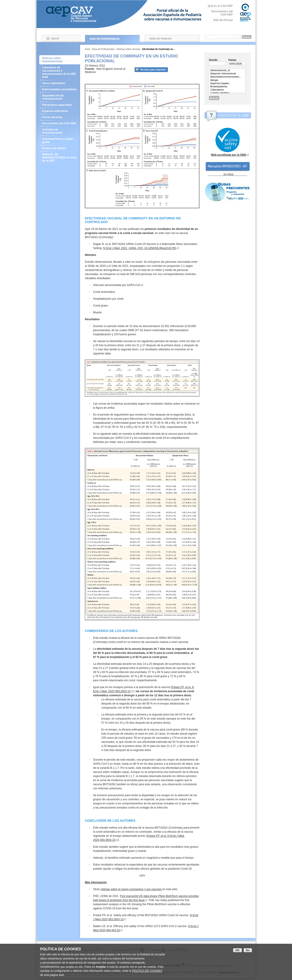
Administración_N (227, 70)
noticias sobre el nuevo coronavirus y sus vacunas (131, 889)
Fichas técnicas (60, 117)
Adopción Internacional (227, 74)
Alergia (227, 80)
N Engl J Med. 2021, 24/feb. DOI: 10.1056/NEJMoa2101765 (140, 248)
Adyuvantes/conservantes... (227, 77)
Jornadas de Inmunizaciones (60, 131)
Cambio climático (227, 93)
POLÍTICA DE (147, 971)
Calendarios (227, 90)
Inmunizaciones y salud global (60, 140)
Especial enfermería (60, 111)
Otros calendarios (60, 83)
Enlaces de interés (60, 148)
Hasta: (233, 60)
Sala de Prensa (223, 20)
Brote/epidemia (227, 87)
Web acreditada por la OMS (228, 155)
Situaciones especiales (60, 105)
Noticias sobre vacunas (129, 49)
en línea (228, 174)
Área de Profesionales (112, 39)
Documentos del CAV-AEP (222, 13)
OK (237, 950)
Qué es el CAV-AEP (220, 6)
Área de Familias (172, 39)
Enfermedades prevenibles (60, 89)
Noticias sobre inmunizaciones (52, 60)
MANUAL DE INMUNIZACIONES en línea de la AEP (60, 158)
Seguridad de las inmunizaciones (60, 97)
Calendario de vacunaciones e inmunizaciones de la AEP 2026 (60, 72)
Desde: (214, 60)
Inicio (61, 39)
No (248, 950)
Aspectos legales (227, 83)
